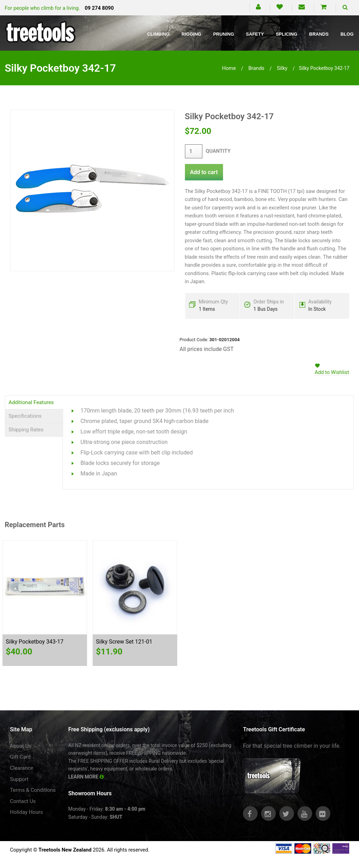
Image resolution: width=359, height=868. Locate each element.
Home (229, 68)
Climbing (158, 34)
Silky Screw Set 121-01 (124, 642)
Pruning (224, 34)
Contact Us (23, 801)
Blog (347, 34)
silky (282, 68)
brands (256, 68)
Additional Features (31, 402)
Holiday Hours (27, 812)
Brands (319, 34)
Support (19, 779)
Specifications (25, 416)
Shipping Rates (26, 430)
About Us (21, 746)
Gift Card (20, 757)
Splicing (286, 34)
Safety (255, 34)
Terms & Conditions (33, 790)
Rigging (191, 34)
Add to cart (204, 172)
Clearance (22, 768)
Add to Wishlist (332, 372)
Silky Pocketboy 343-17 (35, 642)
